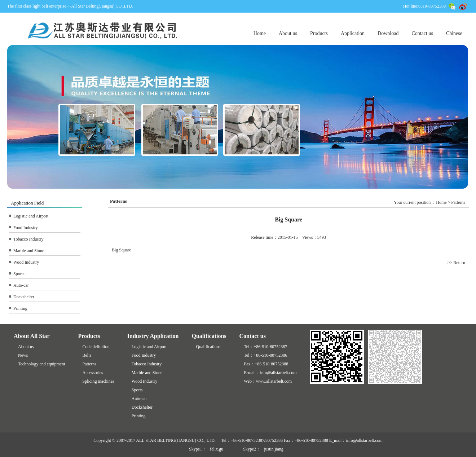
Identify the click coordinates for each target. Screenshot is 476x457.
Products (319, 33)
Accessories (92, 373)
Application (353, 33)
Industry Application (153, 336)
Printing (20, 308)
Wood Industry (26, 262)
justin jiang (274, 449)
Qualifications (209, 336)
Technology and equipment (41, 364)
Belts (87, 355)
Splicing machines (98, 381)
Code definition (96, 347)
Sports (19, 274)
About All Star (32, 336)
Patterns (89, 364)
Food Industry (26, 228)
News (23, 355)
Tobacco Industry (28, 239)
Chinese (454, 33)
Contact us (422, 33)
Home (260, 33)
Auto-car (21, 285)
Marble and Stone (29, 251)
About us (288, 33)
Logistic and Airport (31, 216)
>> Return (456, 263)
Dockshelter (24, 297)
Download (388, 33)
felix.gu (217, 449)
